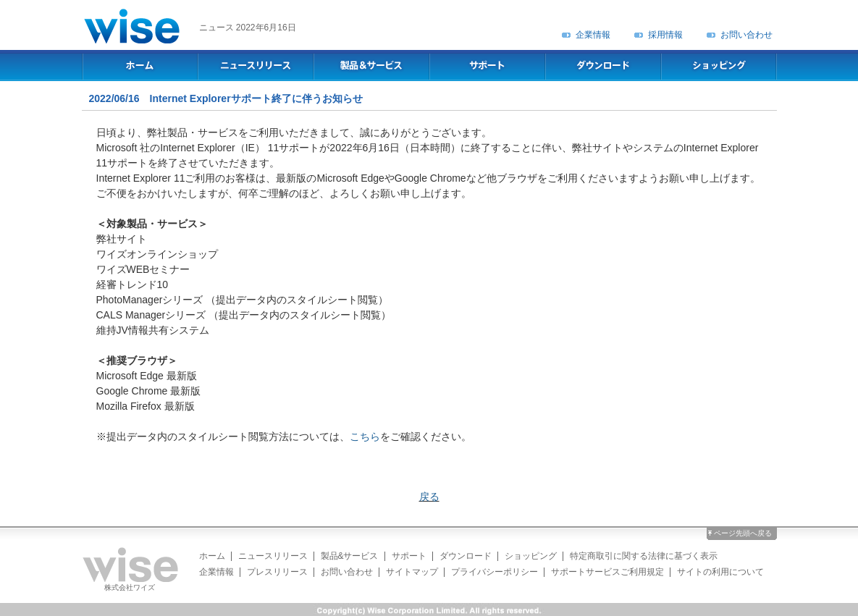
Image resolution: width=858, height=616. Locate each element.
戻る (429, 497)
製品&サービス (350, 556)
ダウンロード (466, 556)
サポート (409, 556)
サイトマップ (412, 572)
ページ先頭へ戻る (743, 533)
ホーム (212, 556)
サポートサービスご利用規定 (607, 572)
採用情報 (665, 35)
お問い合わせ (746, 35)
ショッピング (531, 556)
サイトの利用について (720, 572)
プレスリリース (277, 572)
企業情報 (593, 35)
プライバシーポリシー (495, 572)
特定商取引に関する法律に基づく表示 (644, 556)
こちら (365, 436)
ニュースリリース (273, 556)
